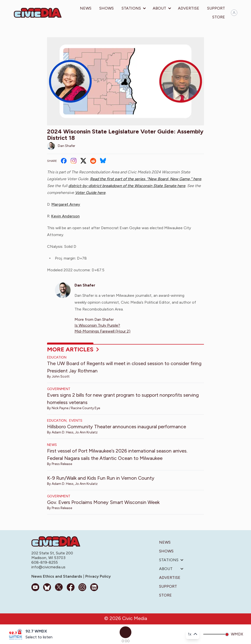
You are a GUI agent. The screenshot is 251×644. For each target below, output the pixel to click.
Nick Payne (60, 408)
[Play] (125, 632)
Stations (131, 8)
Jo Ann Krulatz (86, 432)
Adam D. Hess (63, 432)
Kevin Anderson (65, 216)
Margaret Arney (66, 204)
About (159, 8)
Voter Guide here (90, 193)
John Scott (61, 376)
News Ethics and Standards (57, 576)
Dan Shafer (67, 146)
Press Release (62, 464)
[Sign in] (234, 13)
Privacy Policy (98, 576)
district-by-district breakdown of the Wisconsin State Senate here (127, 186)
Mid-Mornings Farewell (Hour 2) (102, 331)
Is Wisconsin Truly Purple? (97, 325)
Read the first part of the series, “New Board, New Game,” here (146, 179)
